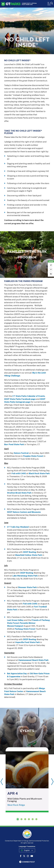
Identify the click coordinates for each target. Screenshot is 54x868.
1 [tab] (18, 819)
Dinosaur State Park (27, 587)
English (27, 850)
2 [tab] (21, 819)
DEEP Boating (30, 552)
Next (52, 782)
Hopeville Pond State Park (27, 642)
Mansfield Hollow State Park (29, 555)
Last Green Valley (15, 620)
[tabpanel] (27, 780)
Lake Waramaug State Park (25, 576)
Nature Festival (21, 453)
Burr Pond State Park (14, 444)
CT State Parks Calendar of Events (29, 396)
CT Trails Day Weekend (18, 527)
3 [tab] (25, 819)
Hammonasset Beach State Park (33, 660)
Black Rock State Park (39, 473)
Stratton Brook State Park (19, 493)
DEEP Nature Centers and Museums (24, 512)
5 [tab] (33, 819)
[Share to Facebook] (51, 265)
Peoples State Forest (33, 456)
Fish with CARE (19, 473)
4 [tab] (29, 819)
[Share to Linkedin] (51, 274)
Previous (2, 782)
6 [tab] (36, 819)
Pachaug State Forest (25, 629)
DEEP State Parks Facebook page (20, 399)
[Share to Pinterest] (51, 269)
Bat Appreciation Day (17, 673)
